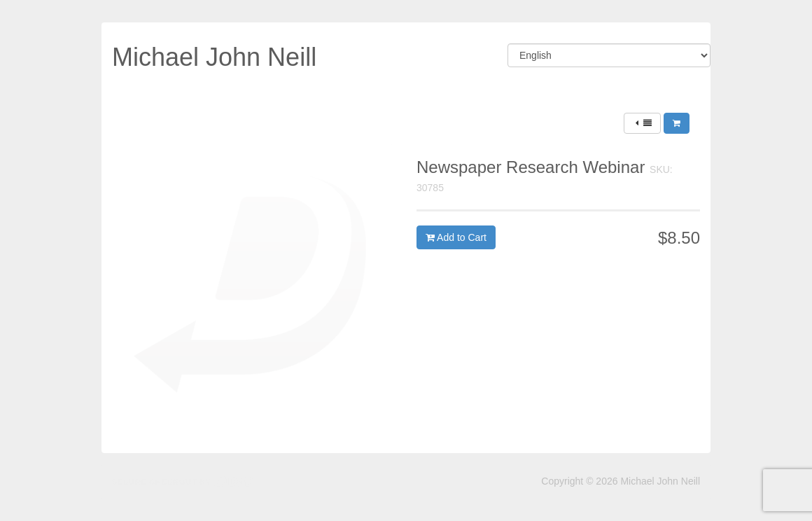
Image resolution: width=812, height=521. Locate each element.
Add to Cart (456, 237)
